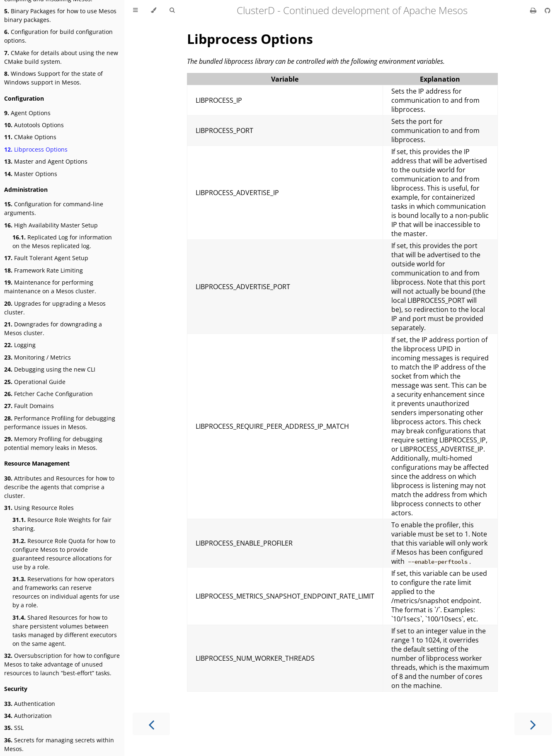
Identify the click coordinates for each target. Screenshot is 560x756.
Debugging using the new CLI (50, 369)
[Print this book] (534, 10)
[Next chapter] (533, 724)
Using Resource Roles (39, 508)
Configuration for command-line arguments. (54, 208)
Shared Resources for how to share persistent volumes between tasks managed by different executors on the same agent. (65, 630)
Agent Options (27, 113)
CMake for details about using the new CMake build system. (61, 57)
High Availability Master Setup (51, 225)
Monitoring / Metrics (38, 357)
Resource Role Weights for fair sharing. (62, 524)
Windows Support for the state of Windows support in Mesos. (53, 78)
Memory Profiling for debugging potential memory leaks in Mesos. (53, 443)
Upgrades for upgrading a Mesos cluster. (55, 308)
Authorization (28, 716)
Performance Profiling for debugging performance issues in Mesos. (60, 423)
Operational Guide (35, 382)
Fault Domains (29, 406)
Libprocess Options (36, 149)
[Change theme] (154, 10)
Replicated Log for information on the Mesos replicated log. (62, 242)
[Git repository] (548, 10)
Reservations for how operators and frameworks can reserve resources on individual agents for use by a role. (66, 592)
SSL (14, 728)
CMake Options (30, 137)
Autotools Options (34, 125)
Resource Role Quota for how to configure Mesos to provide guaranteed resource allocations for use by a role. (64, 554)
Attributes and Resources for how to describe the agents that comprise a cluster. (59, 487)
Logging (20, 345)
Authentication (30, 704)
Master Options (31, 174)
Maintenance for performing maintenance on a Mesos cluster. (50, 287)
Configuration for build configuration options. (58, 36)
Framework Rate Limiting (44, 270)
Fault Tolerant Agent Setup (46, 258)
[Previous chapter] (151, 724)
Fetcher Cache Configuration (48, 394)
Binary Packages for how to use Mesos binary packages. (60, 15)
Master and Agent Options (46, 161)
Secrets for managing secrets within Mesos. (59, 744)
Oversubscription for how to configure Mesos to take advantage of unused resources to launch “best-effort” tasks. (62, 664)
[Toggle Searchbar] (172, 10)
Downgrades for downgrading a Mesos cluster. (53, 328)
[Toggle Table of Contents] (135, 10)
